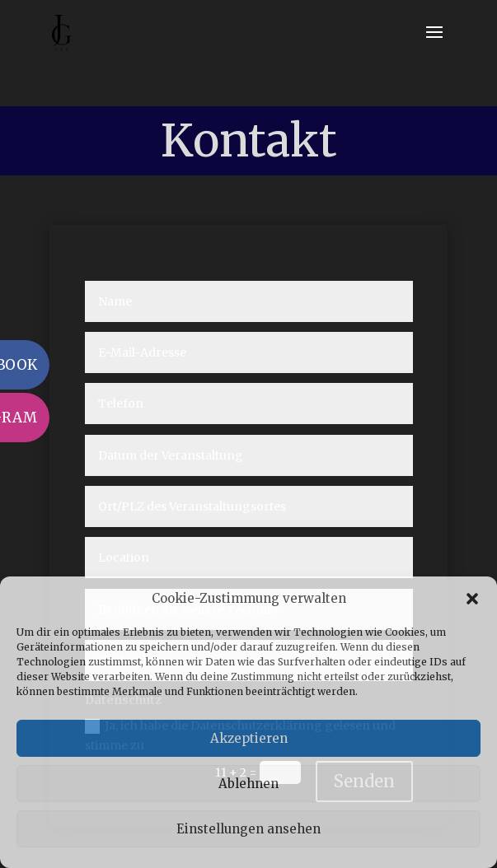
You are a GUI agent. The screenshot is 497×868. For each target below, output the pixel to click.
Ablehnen (248, 784)
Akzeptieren (249, 738)
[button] (472, 599)
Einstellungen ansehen (248, 829)
